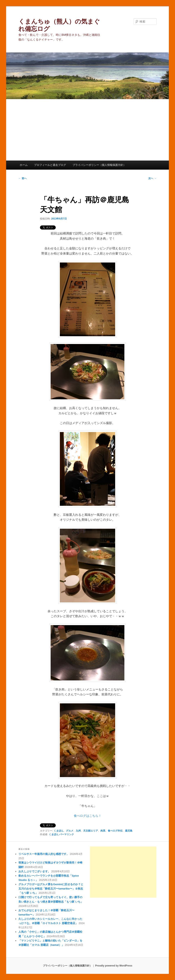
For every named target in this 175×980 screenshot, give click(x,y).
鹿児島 (129, 831)
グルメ (70, 831)
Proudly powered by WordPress (114, 966)
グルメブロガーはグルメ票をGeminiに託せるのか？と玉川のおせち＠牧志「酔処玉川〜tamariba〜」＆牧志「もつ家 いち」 (51, 889)
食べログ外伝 (115, 831)
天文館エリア (91, 831)
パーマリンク (67, 834)
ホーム (24, 165)
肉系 (103, 831)
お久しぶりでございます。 (34, 871)
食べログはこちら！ (88, 816)
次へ (152, 178)
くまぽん (59, 831)
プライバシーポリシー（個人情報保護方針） (99, 165)
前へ (22, 178)
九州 (78, 831)
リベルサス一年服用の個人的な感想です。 (44, 854)
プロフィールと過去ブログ (50, 165)
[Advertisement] (87, 130)
